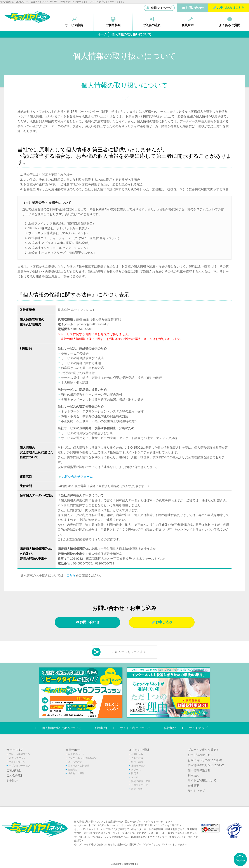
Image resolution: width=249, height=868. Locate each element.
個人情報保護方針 (199, 770)
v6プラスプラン (17, 758)
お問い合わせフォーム (77, 477)
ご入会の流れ (15, 775)
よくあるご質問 (139, 750)
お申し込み (164, 622)
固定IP (135, 773)
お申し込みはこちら (201, 755)
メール (135, 777)
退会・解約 (137, 789)
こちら (71, 575)
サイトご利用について (135, 728)
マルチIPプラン (17, 762)
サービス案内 (15, 750)
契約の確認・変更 (141, 781)
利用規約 (101, 728)
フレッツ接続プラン (20, 754)
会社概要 (170, 728)
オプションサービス (20, 766)
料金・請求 (137, 762)
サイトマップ (198, 728)
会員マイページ (159, 8)
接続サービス (138, 766)
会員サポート (74, 750)
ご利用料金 (14, 770)
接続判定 (73, 770)
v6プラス (136, 770)
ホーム (103, 34)
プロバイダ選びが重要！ (203, 750)
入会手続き (137, 758)
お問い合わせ (90, 622)
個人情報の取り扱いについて (62, 728)
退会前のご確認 (76, 773)
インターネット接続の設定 (82, 758)
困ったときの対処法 (79, 766)
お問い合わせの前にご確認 (205, 760)
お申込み (12, 781)
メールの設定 (75, 762)
